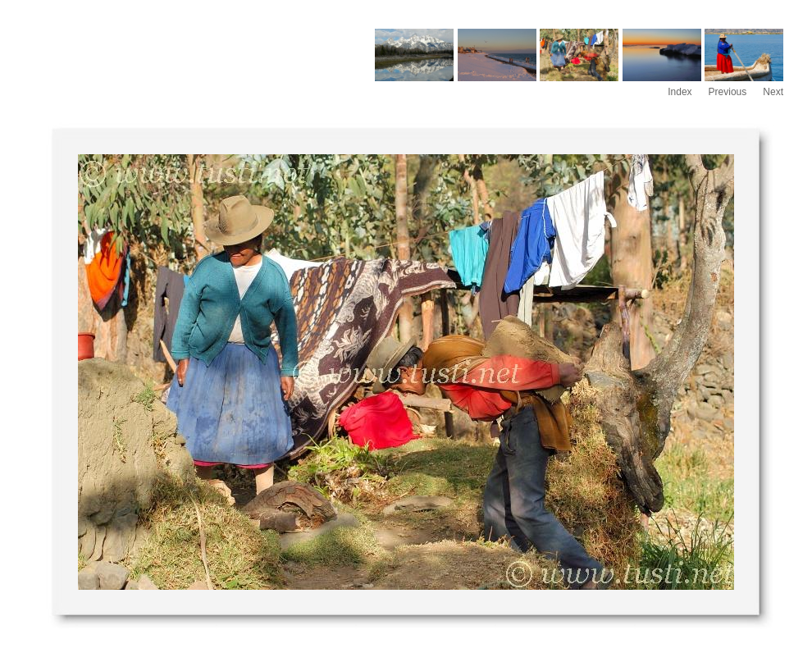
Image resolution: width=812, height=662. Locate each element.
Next (773, 92)
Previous (728, 92)
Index (680, 92)
